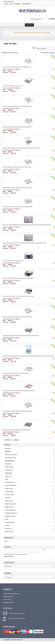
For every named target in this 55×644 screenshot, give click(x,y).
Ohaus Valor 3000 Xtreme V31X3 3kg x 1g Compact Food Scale (18, 296)
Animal (7, 525)
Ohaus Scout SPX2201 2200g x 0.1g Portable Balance (16, 373)
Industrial (24, 32)
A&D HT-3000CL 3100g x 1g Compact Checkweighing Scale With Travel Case (22, 148)
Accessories (8, 529)
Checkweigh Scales (10, 458)
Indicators (8, 498)
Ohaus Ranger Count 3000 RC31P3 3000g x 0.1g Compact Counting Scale (21, 336)
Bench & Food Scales (11, 455)
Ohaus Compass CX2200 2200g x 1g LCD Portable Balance (17, 106)
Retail (7, 519)
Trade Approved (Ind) (11, 513)
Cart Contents (27, 4)
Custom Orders (9, 532)
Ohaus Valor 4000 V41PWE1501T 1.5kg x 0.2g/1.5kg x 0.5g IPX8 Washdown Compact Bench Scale (27, 225)
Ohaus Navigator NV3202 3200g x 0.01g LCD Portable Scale (17, 411)
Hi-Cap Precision (10, 495)
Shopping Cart (9, 538)
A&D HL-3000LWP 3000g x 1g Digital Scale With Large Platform (18, 278)
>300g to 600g (9, 467)
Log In (11, 4)
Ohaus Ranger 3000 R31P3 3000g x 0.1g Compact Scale (17, 430)
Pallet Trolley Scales (11, 504)
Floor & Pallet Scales (11, 485)
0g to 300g (8, 464)
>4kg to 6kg (8, 476)
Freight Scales (9, 488)
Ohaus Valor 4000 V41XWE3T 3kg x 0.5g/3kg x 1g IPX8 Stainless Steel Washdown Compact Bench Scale (28, 356)
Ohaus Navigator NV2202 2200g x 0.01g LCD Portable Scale (17, 317)
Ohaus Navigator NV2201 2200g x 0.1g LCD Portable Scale (17, 188)
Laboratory (8, 448)
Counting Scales (10, 482)
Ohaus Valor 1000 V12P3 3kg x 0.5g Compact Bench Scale (17, 127)
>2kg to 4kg (46, 32)
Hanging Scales (9, 492)
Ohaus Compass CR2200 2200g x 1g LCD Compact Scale (17, 67)
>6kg (6, 479)
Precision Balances (10, 510)
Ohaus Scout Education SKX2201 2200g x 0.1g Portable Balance (18, 391)
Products (16, 32)
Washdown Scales (10, 516)
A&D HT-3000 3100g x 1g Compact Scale (13, 86)
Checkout (18, 4)
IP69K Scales (9, 501)
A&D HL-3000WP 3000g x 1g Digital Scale (13, 261)
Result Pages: (8, 440)
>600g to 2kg (9, 470)
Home (6, 4)
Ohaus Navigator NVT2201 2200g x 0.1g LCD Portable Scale (17, 207)
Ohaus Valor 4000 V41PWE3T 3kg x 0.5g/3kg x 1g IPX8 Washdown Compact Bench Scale (25, 243)
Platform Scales (9, 507)
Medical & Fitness (10, 522)
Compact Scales (35, 32)
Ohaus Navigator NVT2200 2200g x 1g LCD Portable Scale (17, 167)
